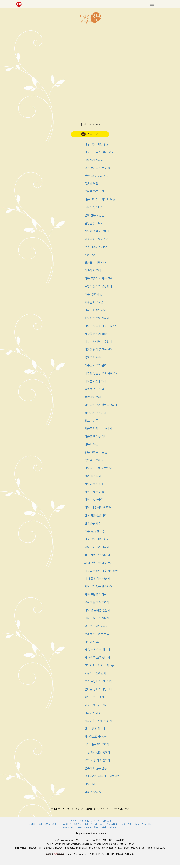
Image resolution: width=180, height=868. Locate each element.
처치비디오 (127, 824)
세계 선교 (107, 821)
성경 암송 (84, 821)
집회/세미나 (113, 824)
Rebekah (113, 827)
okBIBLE (67, 824)
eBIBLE (32, 824)
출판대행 (78, 824)
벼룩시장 (88, 824)
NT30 (47, 824)
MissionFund (69, 827)
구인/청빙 (100, 824)
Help (137, 824)
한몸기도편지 (100, 827)
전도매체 (56, 824)
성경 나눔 (96, 821)
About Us (146, 824)
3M (40, 824)
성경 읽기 (73, 821)
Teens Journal (85, 827)
